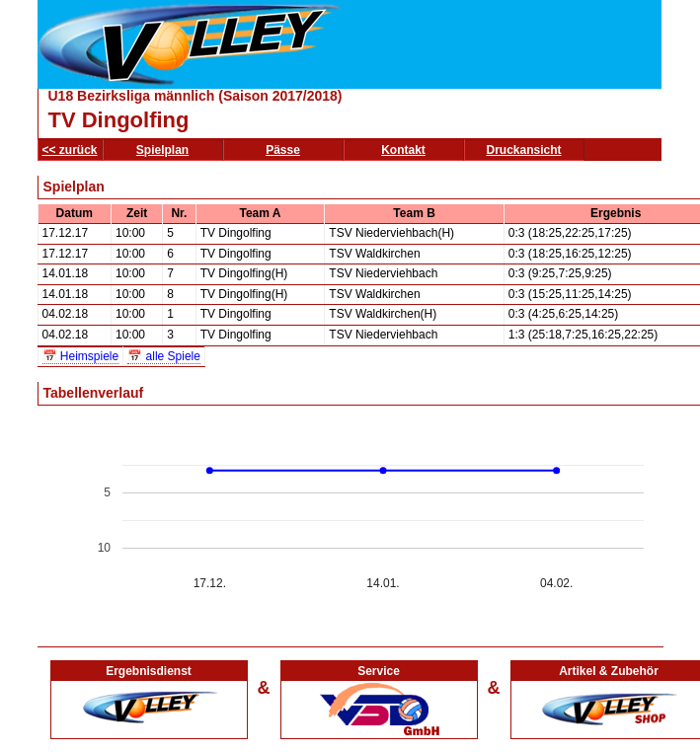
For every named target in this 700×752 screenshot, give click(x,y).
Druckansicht (524, 150)
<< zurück (70, 150)
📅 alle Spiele (164, 356)
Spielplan (162, 150)
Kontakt (403, 150)
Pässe (283, 150)
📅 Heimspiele (81, 356)
